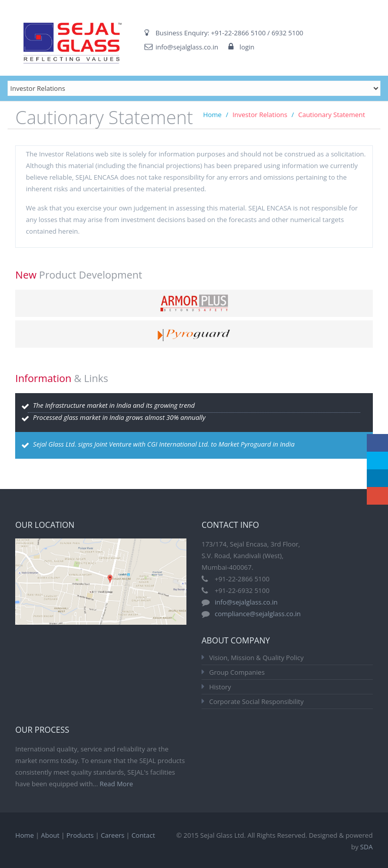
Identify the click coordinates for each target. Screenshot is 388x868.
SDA (367, 847)
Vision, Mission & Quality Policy (256, 658)
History (220, 687)
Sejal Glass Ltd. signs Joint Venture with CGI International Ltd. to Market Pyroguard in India (164, 444)
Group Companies (237, 672)
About (50, 835)
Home (212, 115)
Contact (143, 835)
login (247, 47)
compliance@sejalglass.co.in (258, 614)
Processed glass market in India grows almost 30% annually (119, 417)
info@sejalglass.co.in (187, 47)
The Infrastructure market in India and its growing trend (114, 405)
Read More (116, 784)
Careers (112, 835)
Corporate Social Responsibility (256, 701)
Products (80, 835)
